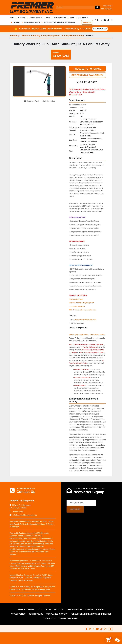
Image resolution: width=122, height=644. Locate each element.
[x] (101, 20)
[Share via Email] (32, 101)
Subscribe (75, 509)
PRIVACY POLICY (18, 614)
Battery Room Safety (76, 299)
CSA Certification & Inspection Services (83, 310)
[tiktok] (108, 20)
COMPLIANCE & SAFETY (32, 22)
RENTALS (17, 22)
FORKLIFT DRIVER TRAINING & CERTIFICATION (59, 22)
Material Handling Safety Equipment (81, 303)
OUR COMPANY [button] (83, 18)
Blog (72, 18)
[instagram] (112, 20)
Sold (48, 18)
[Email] (81, 503)
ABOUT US (59, 610)
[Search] (75, 7)
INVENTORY (22, 18)
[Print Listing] (49, 101)
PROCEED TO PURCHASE (87, 69)
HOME (12, 18)
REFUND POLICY (36, 614)
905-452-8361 (107, 9)
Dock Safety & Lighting (77, 306)
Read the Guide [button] (100, 29)
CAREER (89, 610)
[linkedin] (98, 20)
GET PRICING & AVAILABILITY (87, 75)
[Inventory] (15, 36)
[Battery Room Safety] (73, 36)
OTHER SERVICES (74, 610)
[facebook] (95, 20)
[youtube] (105, 20)
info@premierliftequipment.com (25, 515)
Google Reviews (20, 524)
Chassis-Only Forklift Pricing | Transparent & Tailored (87, 335)
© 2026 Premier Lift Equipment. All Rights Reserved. (30, 596)
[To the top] (111, 629)
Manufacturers (60, 18)
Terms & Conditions (68, 618)
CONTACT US (87, 22)
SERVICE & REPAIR (36, 18)
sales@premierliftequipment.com (85, 320)
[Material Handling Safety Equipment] (41, 36)
